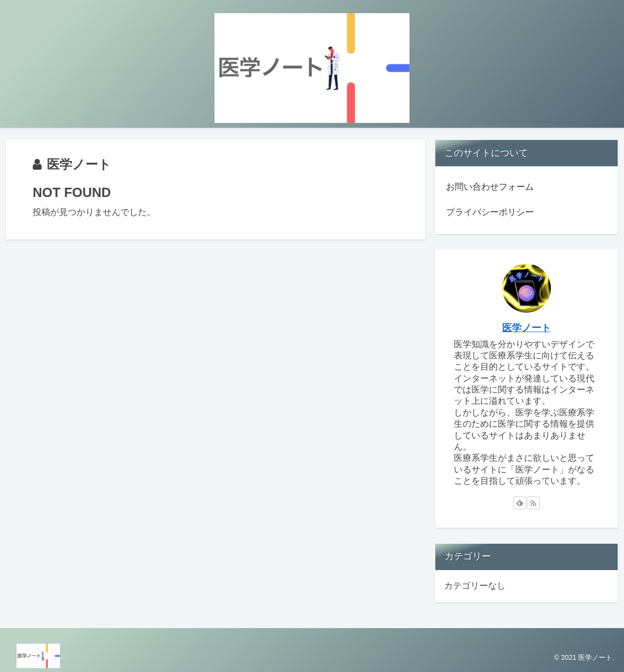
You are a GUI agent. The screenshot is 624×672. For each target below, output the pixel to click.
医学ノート (526, 328)
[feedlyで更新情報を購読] (520, 503)
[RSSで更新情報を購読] (533, 503)
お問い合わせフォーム (490, 187)
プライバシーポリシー (490, 212)
